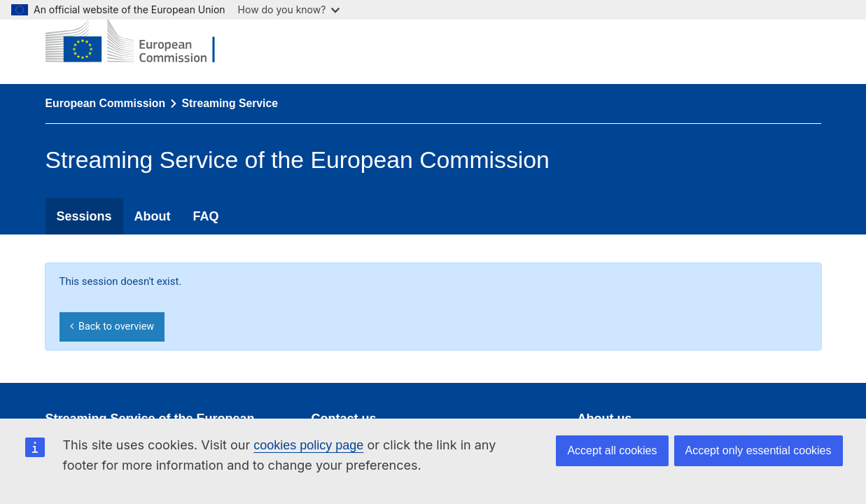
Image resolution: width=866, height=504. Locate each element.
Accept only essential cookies (759, 450)
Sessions (84, 216)
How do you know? (289, 9)
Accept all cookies (612, 450)
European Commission (106, 103)
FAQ (206, 216)
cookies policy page (308, 445)
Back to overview (112, 327)
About (153, 216)
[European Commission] (141, 42)
